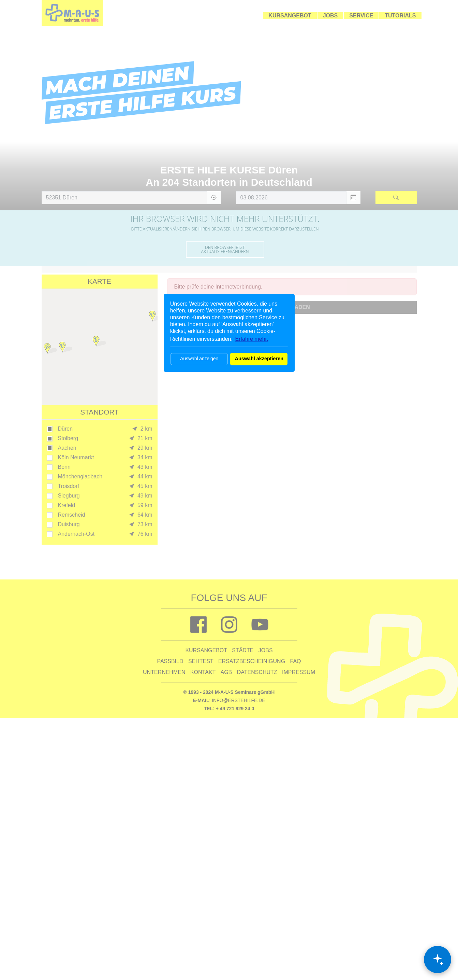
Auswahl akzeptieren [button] (259, 359)
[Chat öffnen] (438, 960)
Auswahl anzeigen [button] (199, 359)
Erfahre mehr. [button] (252, 339)
